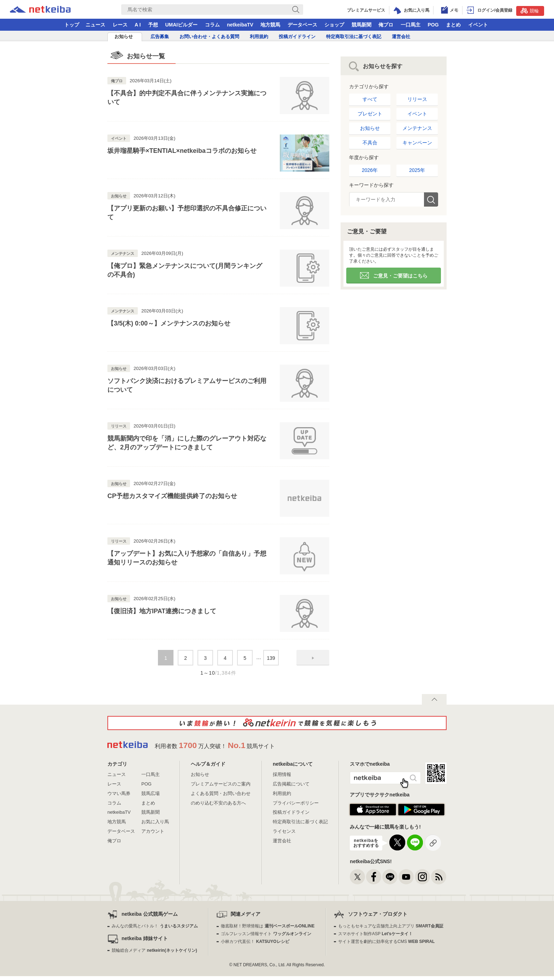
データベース (302, 25)
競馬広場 (151, 793)
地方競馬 (270, 25)
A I (138, 25)
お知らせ (124, 37)
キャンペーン (417, 143)
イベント (478, 25)
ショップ (334, 25)
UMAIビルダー (181, 25)
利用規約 (259, 37)
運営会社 (401, 37)
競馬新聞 (361, 25)
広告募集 (160, 37)
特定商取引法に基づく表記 (354, 37)
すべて (370, 99)
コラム (212, 25)
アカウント (153, 831)
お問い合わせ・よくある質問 (209, 37)
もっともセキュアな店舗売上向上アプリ (391, 926)
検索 (431, 199)
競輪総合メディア (154, 950)
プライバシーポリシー (296, 803)
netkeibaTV (240, 25)
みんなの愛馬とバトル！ (155, 926)
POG (433, 25)
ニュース (95, 25)
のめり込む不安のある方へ (218, 803)
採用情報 (282, 774)
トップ (72, 25)
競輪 (530, 11)
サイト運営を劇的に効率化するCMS (386, 942)
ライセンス (284, 831)
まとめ (453, 25)
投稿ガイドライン (297, 37)
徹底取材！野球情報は (268, 926)
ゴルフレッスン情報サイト (266, 934)
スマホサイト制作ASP (375, 934)
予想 (153, 25)
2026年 (370, 170)
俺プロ (386, 25)
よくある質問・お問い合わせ (221, 793)
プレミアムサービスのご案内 (221, 784)
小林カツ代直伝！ (255, 942)
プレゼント (370, 114)
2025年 (417, 170)
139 (271, 658)
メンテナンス (417, 128)
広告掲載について (291, 784)
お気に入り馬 (155, 822)
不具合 (370, 143)
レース (120, 25)
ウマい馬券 (119, 793)
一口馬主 (411, 25)
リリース (417, 99)
